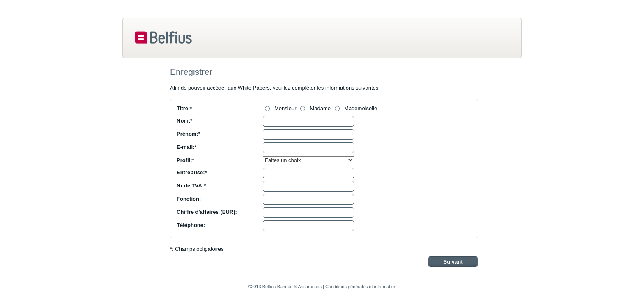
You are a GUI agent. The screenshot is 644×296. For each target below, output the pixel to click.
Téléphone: (191, 225)
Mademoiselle (361, 108)
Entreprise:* (192, 172)
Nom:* (184, 121)
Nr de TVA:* (191, 186)
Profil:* (185, 160)
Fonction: (189, 199)
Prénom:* (189, 134)
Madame (320, 108)
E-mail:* (186, 147)
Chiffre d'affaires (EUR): (207, 212)
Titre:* (184, 108)
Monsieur (285, 108)
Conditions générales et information (361, 287)
